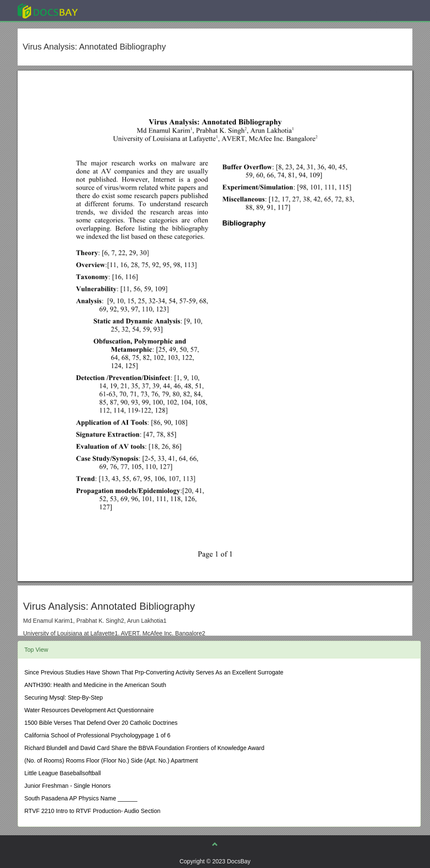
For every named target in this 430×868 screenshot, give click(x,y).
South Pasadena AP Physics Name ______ (81, 798)
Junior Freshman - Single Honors (67, 786)
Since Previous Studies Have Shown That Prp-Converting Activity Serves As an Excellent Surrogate (154, 672)
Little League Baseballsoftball (63, 773)
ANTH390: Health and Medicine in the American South (95, 685)
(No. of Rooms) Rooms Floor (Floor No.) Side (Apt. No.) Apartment (111, 760)
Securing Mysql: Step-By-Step (64, 698)
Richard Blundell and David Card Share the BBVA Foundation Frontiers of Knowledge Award (144, 748)
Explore (111, 10)
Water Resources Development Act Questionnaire (89, 710)
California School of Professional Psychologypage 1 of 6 (97, 735)
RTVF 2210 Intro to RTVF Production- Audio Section (92, 811)
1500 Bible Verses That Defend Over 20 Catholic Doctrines (101, 723)
